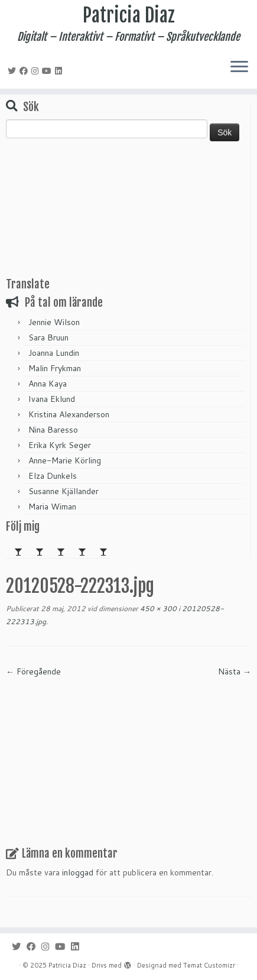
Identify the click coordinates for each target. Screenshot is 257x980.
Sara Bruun (48, 338)
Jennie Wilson (54, 322)
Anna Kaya (48, 384)
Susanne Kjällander (64, 491)
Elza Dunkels (53, 476)
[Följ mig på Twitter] (14, 71)
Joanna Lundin (54, 353)
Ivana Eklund (52, 399)
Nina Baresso (53, 430)
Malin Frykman (55, 368)
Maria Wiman (52, 507)
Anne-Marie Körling (65, 460)
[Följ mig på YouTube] (48, 71)
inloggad (78, 872)
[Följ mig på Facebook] (25, 71)
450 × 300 (157, 609)
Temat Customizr (209, 965)
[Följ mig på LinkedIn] (60, 71)
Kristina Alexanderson (69, 414)
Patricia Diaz (129, 15)
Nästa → (235, 671)
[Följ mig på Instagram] (37, 71)
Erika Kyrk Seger (60, 445)
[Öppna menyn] (239, 67)
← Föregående (33, 671)
